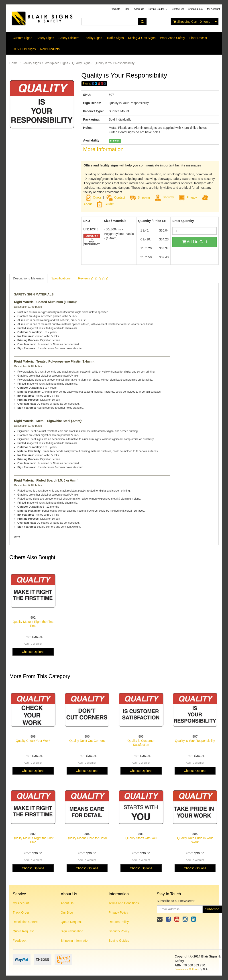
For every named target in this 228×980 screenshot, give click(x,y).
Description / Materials (28, 278)
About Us (139, 9)
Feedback (19, 941)
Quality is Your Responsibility (114, 63)
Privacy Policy (118, 912)
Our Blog (67, 912)
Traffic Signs (115, 38)
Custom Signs (22, 38)
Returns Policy (119, 922)
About (88, 204)
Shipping (144, 197)
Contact (120, 197)
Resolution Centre (25, 922)
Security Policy (119, 931)
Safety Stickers (69, 38)
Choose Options (33, 652)
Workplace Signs (56, 63)
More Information (103, 149)
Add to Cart (195, 242)
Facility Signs (93, 38)
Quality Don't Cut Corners (87, 741)
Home (13, 63)
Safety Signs (45, 38)
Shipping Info (195, 9)
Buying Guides (158, 9)
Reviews (93, 278)
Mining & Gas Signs (142, 38)
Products (115, 9)
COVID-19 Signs (24, 49)
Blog (127, 9)
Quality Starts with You (141, 838)
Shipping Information (75, 941)
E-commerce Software (187, 969)
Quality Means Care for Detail (87, 838)
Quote (97, 197)
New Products (50, 49)
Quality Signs (81, 63)
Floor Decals (198, 38)
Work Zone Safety (173, 38)
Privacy (192, 197)
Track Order (21, 912)
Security (164, 197)
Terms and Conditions (124, 903)
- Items (192, 22)
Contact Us (178, 9)
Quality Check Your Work (33, 741)
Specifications (61, 278)
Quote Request (23, 931)
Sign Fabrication (72, 931)
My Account (21, 903)
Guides (105, 204)
